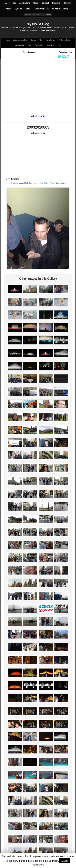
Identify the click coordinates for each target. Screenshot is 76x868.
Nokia (36, 3)
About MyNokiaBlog (20, 40)
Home (8, 40)
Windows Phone (42, 9)
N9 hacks (56, 9)
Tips (41, 40)
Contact (33, 40)
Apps (30, 45)
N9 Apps (67, 9)
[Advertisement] (28, 81)
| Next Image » (60, 183)
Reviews (67, 3)
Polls (59, 45)
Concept (45, 3)
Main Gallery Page (47, 183)
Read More (38, 865)
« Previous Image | (18, 183)
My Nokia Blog (38, 24)
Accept (64, 861)
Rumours (56, 3)
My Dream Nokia (64, 40)
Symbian (18, 9)
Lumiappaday (20, 45)
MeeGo (29, 9)
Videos (8, 9)
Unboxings (51, 45)
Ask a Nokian (50, 40)
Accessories (11, 3)
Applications (25, 3)
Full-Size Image (31, 183)
